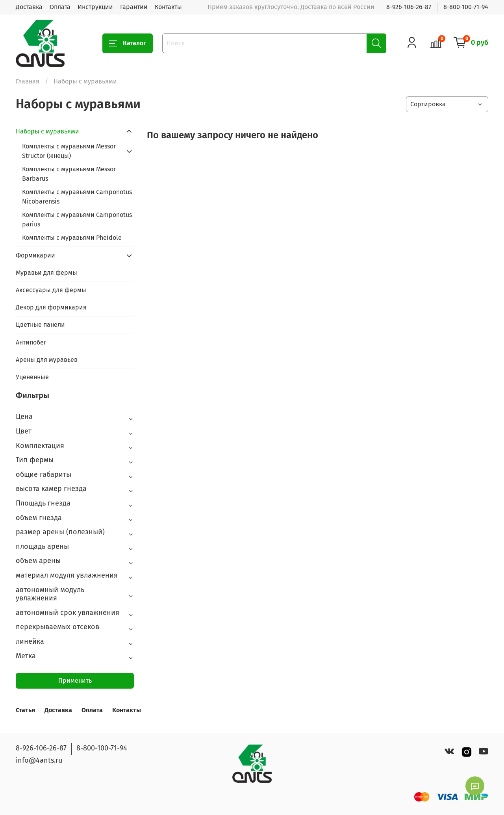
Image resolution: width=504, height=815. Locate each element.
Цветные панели (40, 325)
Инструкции (95, 7)
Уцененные (32, 377)
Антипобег (31, 342)
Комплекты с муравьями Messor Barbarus (69, 174)
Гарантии (134, 7)
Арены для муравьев (47, 360)
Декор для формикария (51, 307)
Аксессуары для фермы (51, 290)
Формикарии (35, 255)
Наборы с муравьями (47, 131)
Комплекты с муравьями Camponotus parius (77, 219)
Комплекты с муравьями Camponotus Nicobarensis (77, 197)
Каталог (128, 43)
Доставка (29, 7)
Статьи (25, 710)
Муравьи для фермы (46, 273)
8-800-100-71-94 (466, 7)
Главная (28, 81)
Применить (75, 681)
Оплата (60, 7)
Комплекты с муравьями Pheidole (72, 238)
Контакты (168, 7)
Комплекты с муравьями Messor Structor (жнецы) (69, 151)
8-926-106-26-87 (409, 7)
